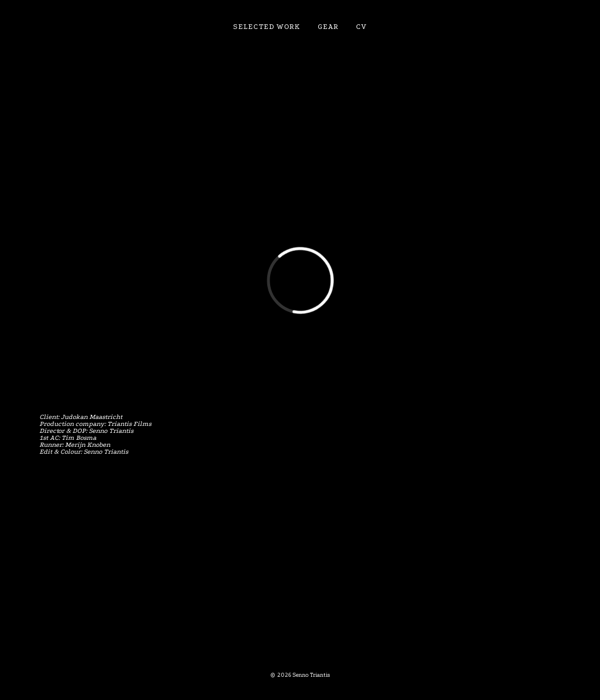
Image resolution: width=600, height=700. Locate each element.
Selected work (267, 27)
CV (361, 27)
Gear (328, 27)
